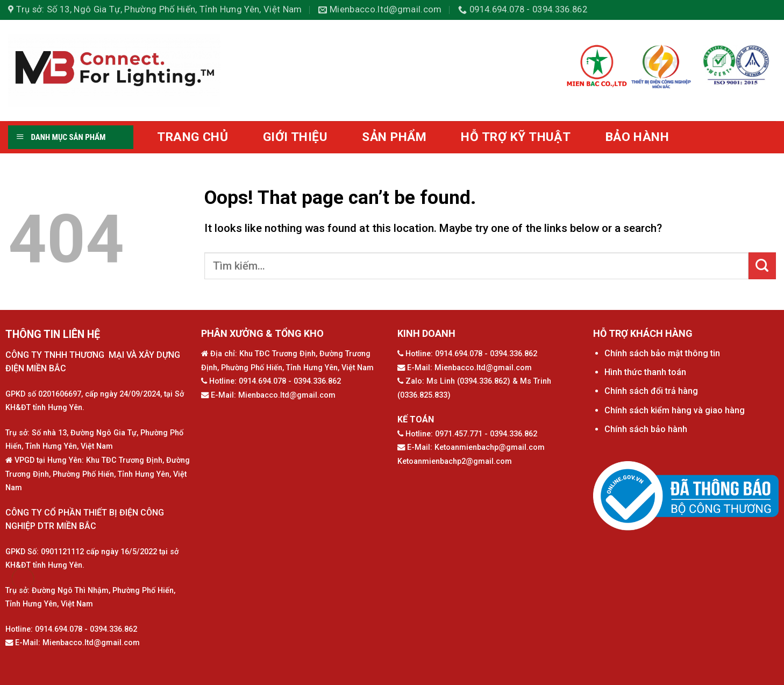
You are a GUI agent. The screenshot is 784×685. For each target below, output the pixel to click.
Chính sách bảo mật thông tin (662, 353)
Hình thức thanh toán (645, 372)
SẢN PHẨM (394, 137)
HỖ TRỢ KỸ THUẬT (516, 137)
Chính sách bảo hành (646, 429)
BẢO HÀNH (637, 137)
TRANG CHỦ (193, 137)
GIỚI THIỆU (295, 137)
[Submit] (762, 266)
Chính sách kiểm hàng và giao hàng (675, 410)
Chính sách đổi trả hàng (651, 391)
